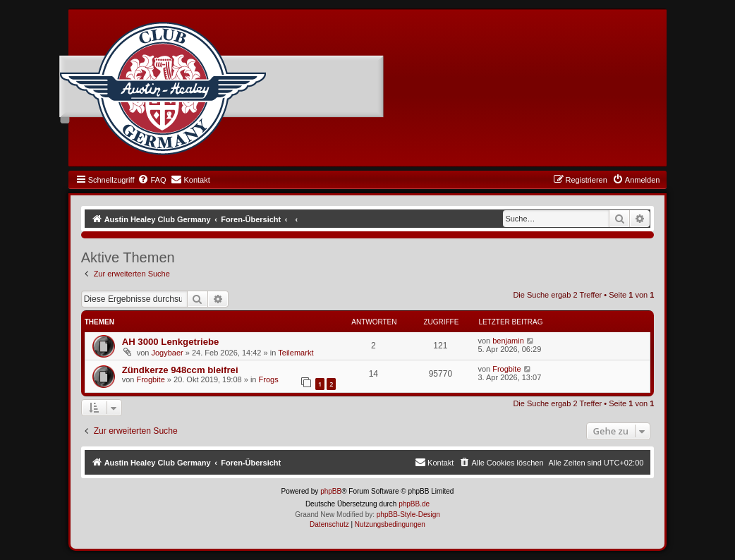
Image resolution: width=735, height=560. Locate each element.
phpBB (331, 491)
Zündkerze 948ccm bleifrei (180, 370)
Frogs (269, 379)
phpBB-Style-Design (408, 515)
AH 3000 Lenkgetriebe (171, 342)
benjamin (508, 341)
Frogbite (150, 379)
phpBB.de (414, 504)
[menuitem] (152, 180)
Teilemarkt (296, 353)
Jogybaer (167, 353)
